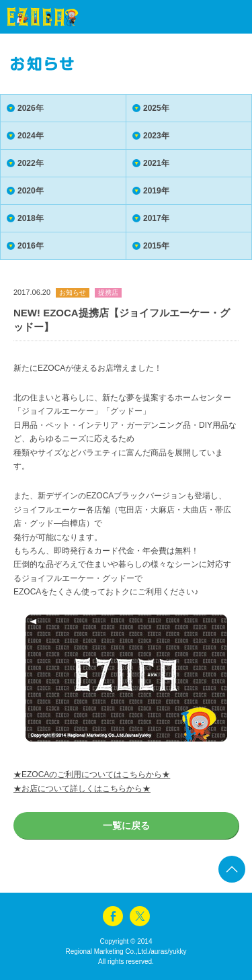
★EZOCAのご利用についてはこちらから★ (92, 774)
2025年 (156, 108)
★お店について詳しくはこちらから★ (82, 789)
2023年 (156, 136)
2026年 (31, 108)
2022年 (31, 163)
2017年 (156, 218)
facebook (113, 916)
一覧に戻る (126, 826)
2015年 (156, 246)
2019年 (156, 191)
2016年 (31, 246)
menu (218, 17)
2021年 (156, 163)
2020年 (31, 191)
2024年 (31, 136)
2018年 (31, 218)
